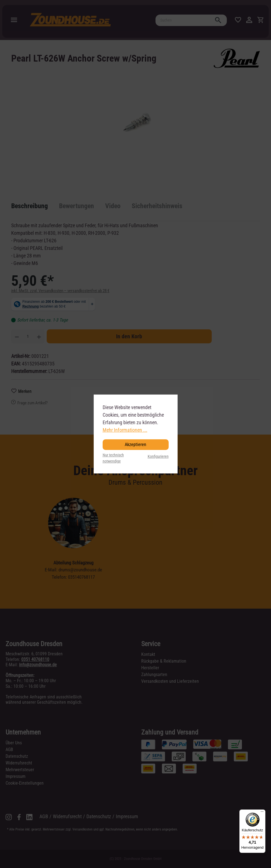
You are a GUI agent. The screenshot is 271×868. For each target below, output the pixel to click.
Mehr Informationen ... (125, 430)
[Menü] (262, 813)
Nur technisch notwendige (113, 458)
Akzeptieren (135, 444)
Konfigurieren (158, 457)
